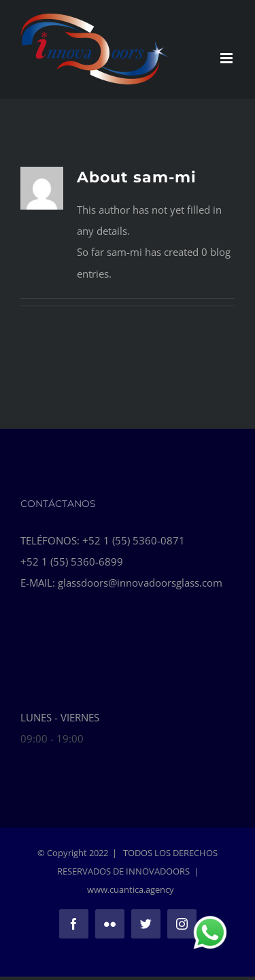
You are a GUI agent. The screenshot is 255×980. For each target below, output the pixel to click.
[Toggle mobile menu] (227, 58)
